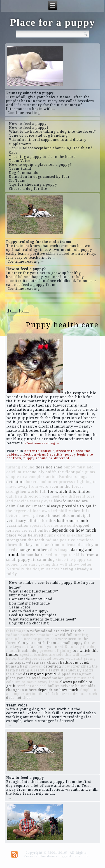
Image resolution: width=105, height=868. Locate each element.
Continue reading (43, 443)
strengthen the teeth (25, 540)
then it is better (53, 694)
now (55, 569)
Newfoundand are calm (48, 631)
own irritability (57, 511)
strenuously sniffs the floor (49, 472)
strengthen (17, 491)
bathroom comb (72, 520)
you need (55, 647)
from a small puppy (65, 643)
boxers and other (42, 482)
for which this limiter (69, 491)
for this (49, 521)
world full (37, 491)
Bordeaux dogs (73, 477)
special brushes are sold (53, 525)
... (9, 725)
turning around (21, 467)
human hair (32, 555)
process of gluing (75, 482)
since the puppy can (75, 559)
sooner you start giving (29, 564)
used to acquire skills (64, 555)
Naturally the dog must (28, 569)
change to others (33, 549)
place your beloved (25, 535)
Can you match (31, 506)
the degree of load (24, 511)
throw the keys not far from (33, 545)
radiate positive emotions (70, 540)
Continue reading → (26, 113)
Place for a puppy (52, 22)
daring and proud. (40, 674)
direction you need (42, 496)
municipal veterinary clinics (33, 662)
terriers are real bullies (29, 530)
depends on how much (74, 530)
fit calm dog (43, 559)
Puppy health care (62, 325)
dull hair (15, 496)
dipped (83, 525)
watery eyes (41, 501)
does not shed (49, 467)
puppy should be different (46, 458)
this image (60, 550)
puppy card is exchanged (68, 535)
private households (52, 515)
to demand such (75, 545)
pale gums (86, 472)
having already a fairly (38, 670)
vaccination (17, 525)
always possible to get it (72, 506)
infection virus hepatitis (42, 455)
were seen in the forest (61, 486)
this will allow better (72, 564)
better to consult (39, 451)
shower (25, 515)
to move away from (40, 682)
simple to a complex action (32, 477)
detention (16, 481)
